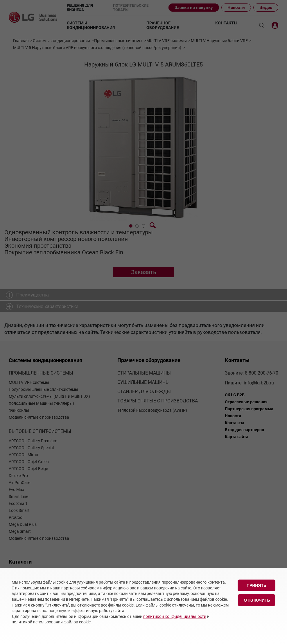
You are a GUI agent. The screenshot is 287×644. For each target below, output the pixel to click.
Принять (256, 585)
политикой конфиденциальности (175, 616)
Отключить (257, 600)
